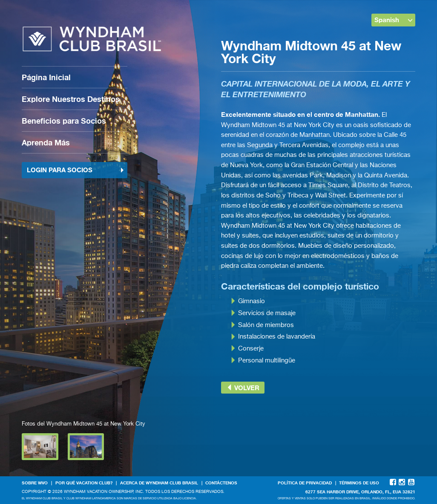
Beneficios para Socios (64, 121)
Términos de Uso (359, 483)
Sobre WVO (35, 483)
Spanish (394, 20)
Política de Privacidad (305, 483)
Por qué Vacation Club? (84, 483)
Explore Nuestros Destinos (71, 99)
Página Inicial (46, 77)
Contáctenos (221, 483)
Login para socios (76, 170)
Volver (243, 388)
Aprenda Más (46, 142)
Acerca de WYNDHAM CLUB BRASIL (159, 483)
